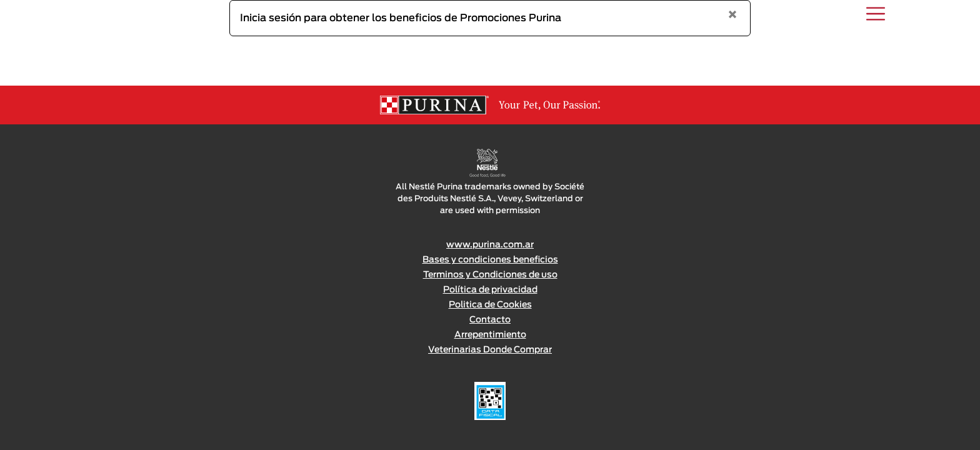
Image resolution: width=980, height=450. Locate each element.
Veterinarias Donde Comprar (490, 350)
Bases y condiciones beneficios (490, 260)
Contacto (490, 320)
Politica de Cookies (490, 305)
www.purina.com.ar (490, 245)
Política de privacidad (490, 290)
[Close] (732, 16)
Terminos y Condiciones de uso (490, 275)
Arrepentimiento (490, 335)
